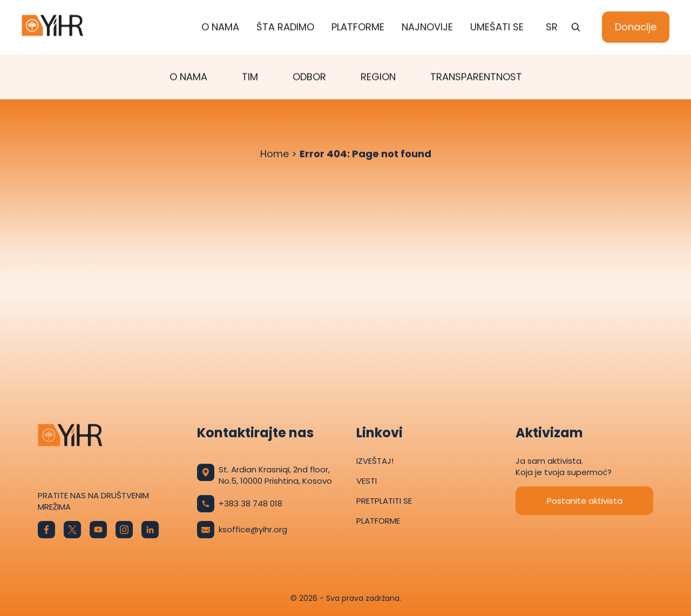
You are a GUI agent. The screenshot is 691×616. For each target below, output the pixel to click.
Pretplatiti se (384, 501)
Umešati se (497, 27)
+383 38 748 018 (240, 504)
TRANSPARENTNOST (476, 77)
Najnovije (427, 27)
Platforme (358, 27)
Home (275, 154)
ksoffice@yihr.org (242, 530)
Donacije (636, 27)
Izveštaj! (375, 461)
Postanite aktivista (585, 501)
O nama (220, 27)
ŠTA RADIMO (285, 27)
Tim (250, 77)
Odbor (309, 77)
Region (378, 77)
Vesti (367, 481)
